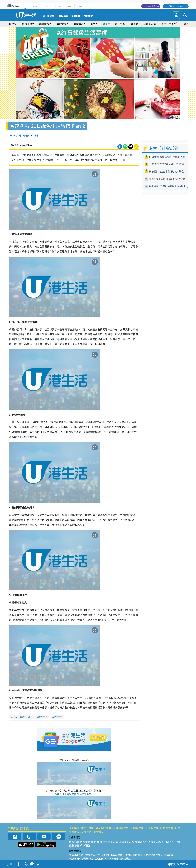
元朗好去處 (137, 828)
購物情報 (61, 24)
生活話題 (24, 136)
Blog (69, 6)
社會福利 (99, 832)
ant (16, 145)
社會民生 (58, 717)
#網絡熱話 (125, 859)
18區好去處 (150, 24)
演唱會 (13, 24)
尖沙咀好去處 (103, 828)
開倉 (91, 828)
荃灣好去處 (152, 828)
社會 (105, 24)
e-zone (81, 6)
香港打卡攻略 (169, 24)
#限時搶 (169, 855)
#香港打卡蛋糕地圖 (112, 855)
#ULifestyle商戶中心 (100, 859)
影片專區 (120, 24)
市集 (84, 828)
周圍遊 (134, 24)
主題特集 (187, 24)
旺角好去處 (167, 828)
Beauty (58, 6)
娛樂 (93, 24)
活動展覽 (74, 828)
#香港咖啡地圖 (132, 855)
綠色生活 (43, 717)
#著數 (115, 859)
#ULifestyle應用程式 (152, 855)
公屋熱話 (63, 16)
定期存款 (88, 16)
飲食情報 (78, 24)
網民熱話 (74, 842)
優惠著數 (27, 24)
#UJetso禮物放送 (78, 859)
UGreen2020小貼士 (22, 717)
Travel (36, 6)
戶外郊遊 (86, 832)
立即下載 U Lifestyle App (177, 6)
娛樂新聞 (76, 16)
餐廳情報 (74, 832)
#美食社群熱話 (92, 855)
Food (47, 6)
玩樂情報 (44, 24)
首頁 (12, 136)
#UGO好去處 (76, 855)
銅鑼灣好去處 (121, 828)
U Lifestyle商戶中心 (151, 6)
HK (25, 6)
